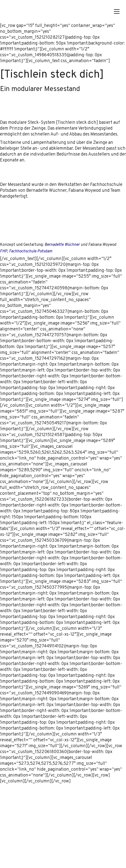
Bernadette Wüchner (62, 245)
